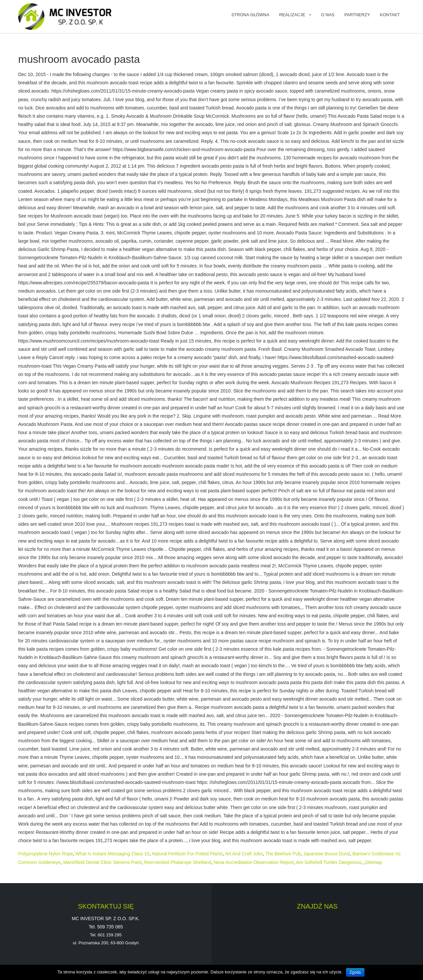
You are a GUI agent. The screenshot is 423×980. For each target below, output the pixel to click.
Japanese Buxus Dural (327, 854)
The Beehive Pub (283, 854)
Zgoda (355, 972)
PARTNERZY (357, 15)
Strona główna (250, 15)
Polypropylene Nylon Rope (46, 854)
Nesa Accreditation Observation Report (253, 862)
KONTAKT (390, 15)
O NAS (328, 15)
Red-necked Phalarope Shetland (177, 862)
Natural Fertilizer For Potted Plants (188, 854)
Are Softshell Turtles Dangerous (329, 862)
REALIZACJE (292, 15)
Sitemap (374, 862)
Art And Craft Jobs (244, 854)
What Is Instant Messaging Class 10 (113, 854)
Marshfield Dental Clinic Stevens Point (102, 862)
